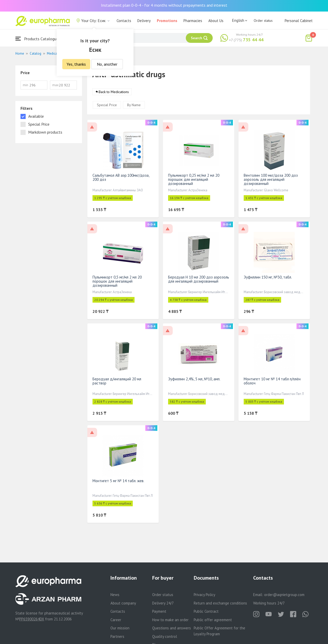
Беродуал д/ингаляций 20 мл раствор (117, 381)
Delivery (144, 21)
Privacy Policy (204, 595)
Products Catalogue (37, 39)
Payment (159, 611)
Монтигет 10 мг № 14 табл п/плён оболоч (272, 381)
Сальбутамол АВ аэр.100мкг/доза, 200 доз (121, 178)
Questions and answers (172, 628)
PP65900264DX (32, 619)
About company (123, 603)
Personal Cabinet (299, 21)
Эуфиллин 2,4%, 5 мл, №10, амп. (194, 379)
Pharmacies (193, 21)
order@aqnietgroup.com (284, 595)
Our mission (120, 628)
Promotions (167, 21)
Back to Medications (114, 92)
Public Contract (206, 611)
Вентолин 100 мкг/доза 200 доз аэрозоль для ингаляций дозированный (271, 180)
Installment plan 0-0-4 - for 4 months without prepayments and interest (164, 5)
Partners (117, 636)
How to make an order (170, 620)
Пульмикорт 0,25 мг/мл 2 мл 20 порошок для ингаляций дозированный (194, 180)
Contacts (124, 21)
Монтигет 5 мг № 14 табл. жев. (118, 481)
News (115, 595)
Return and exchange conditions (220, 603)
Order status (263, 21)
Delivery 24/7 (163, 603)
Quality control (165, 636)
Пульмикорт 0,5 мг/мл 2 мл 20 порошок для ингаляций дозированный (117, 281)
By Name (134, 105)
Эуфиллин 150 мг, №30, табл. (268, 277)
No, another (107, 64)
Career (116, 620)
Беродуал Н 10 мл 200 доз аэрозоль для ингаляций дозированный (199, 279)
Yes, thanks (76, 64)
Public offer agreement (213, 620)
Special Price (107, 105)
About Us (216, 21)
